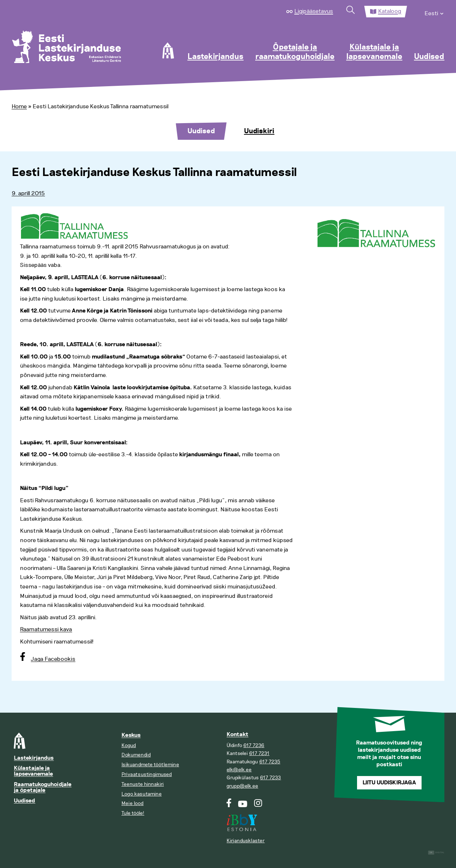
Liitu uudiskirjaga (389, 783)
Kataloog (390, 11)
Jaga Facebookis (53, 659)
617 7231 (259, 753)
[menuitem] (434, 12)
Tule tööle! (133, 813)
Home (19, 106)
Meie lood (132, 803)
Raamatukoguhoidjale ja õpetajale (43, 787)
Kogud (129, 745)
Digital (436, 853)
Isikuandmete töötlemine (150, 765)
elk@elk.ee (239, 770)
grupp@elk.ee (242, 786)
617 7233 (270, 778)
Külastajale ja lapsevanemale (374, 52)
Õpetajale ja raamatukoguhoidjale (295, 52)
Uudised (429, 57)
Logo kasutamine (142, 794)
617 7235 (270, 762)
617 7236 (254, 745)
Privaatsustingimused (147, 774)
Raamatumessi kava (46, 629)
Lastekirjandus (215, 57)
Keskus (131, 735)
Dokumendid (136, 755)
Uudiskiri (259, 131)
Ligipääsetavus (314, 11)
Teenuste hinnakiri (143, 784)
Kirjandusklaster (246, 841)
